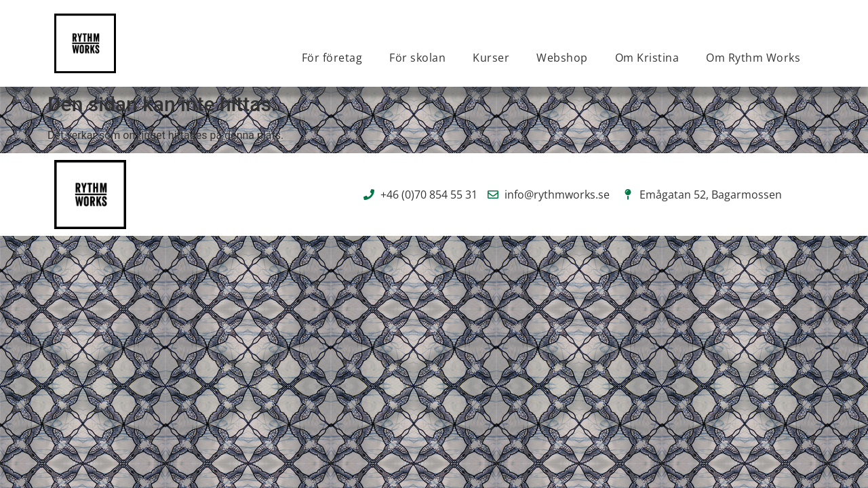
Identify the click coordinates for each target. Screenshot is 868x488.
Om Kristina (647, 58)
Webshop (562, 58)
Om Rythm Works (753, 58)
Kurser (491, 58)
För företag (332, 58)
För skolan (417, 58)
